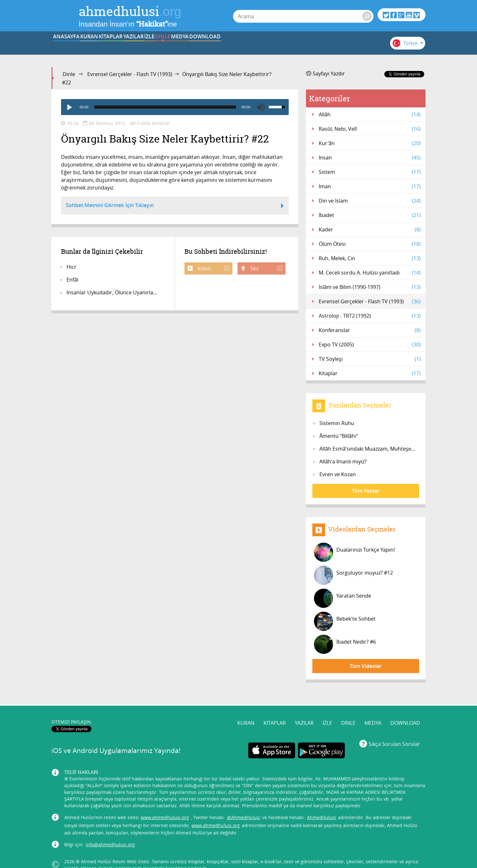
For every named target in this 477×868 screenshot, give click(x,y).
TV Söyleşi (370, 359)
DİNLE (269, 46)
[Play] (69, 107)
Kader (370, 229)
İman (370, 186)
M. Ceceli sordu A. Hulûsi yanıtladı (370, 273)
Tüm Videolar (366, 666)
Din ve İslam (370, 201)
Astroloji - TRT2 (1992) (370, 316)
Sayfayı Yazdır (326, 74)
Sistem (370, 172)
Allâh (370, 114)
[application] (175, 107)
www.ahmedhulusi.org (165, 805)
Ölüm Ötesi (370, 244)
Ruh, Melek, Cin (370, 258)
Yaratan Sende (343, 598)
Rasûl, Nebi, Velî (370, 129)
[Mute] (261, 107)
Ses (266, 268)
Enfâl (72, 280)
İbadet (370, 215)
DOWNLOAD (348, 46)
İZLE (230, 46)
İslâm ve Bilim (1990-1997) (370, 287)
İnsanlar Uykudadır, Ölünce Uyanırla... (112, 292)
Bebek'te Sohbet (345, 621)
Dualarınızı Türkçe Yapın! (354, 552)
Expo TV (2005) (370, 345)
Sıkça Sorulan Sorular (394, 732)
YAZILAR (190, 46)
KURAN (111, 46)
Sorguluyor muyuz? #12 (353, 575)
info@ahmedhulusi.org (110, 832)
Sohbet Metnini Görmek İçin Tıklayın (175, 206)
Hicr (71, 267)
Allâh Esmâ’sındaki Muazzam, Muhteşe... (367, 449)
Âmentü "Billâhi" (339, 436)
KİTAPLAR (150, 46)
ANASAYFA (71, 46)
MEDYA (309, 46)
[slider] (165, 107)
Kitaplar (370, 373)
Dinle (69, 74)
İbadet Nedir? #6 (345, 644)
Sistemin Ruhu (337, 423)
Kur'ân (370, 143)
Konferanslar (370, 330)
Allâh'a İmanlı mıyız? (343, 461)
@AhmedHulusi (244, 805)
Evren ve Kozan (338, 474)
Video (213, 268)
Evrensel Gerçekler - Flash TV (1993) (130, 74)
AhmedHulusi (321, 805)
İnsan (370, 158)
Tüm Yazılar (366, 491)
